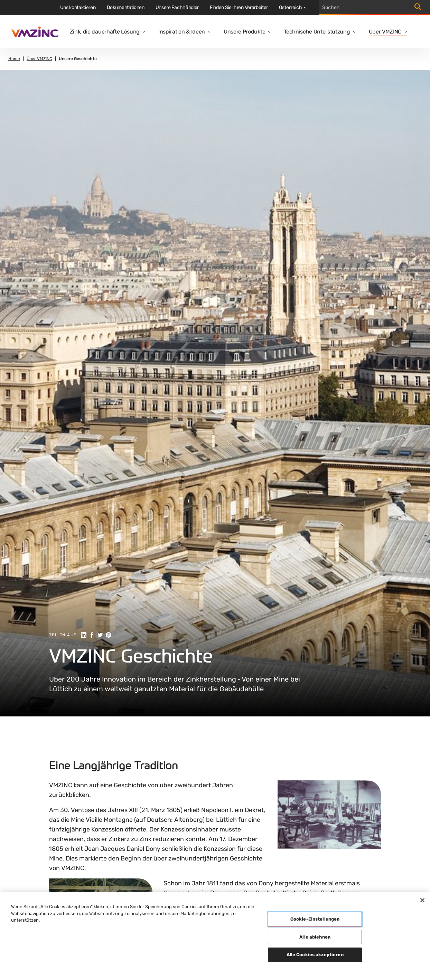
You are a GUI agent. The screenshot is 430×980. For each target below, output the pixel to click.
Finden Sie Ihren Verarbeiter (239, 7)
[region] (215, 936)
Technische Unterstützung (317, 32)
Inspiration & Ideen (182, 32)
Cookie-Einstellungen (315, 919)
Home (14, 59)
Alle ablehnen (315, 937)
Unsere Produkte (244, 32)
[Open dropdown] (142, 32)
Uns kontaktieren (78, 7)
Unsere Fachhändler (177, 7)
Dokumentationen (126, 7)
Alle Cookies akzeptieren (315, 955)
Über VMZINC (385, 32)
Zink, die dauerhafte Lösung (105, 32)
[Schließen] (422, 900)
